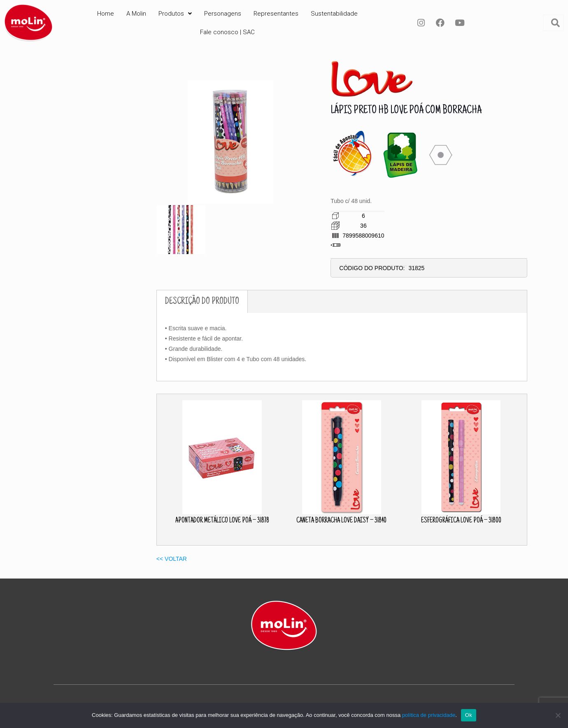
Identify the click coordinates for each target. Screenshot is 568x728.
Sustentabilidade (334, 14)
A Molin (136, 14)
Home (106, 14)
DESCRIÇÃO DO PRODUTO (202, 302)
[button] (175, 14)
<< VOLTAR (172, 559)
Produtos (175, 14)
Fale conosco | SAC (227, 32)
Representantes (276, 14)
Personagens (223, 14)
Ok (469, 715)
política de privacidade (429, 715)
